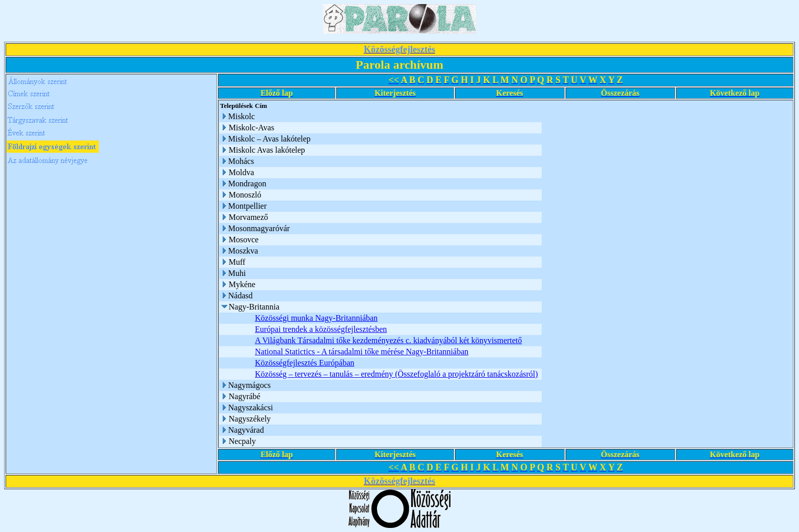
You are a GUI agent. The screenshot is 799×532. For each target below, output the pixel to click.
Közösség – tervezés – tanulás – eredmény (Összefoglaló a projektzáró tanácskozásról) (396, 374)
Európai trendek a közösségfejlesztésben (321, 329)
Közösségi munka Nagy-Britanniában (316, 318)
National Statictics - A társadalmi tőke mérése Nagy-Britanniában (362, 352)
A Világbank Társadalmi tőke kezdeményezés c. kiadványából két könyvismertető (388, 340)
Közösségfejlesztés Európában (304, 363)
